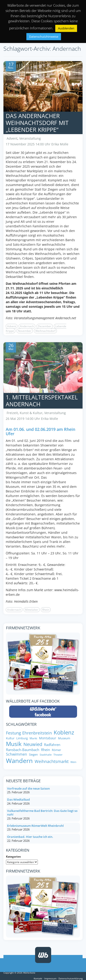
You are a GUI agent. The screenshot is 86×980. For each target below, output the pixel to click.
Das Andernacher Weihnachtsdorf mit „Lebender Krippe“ (37, 123)
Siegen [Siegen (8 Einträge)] (33, 755)
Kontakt (38, 978)
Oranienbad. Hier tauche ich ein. (30, 837)
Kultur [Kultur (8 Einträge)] (10, 738)
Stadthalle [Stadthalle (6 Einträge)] (46, 755)
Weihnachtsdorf (45, 331)
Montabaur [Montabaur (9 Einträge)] (48, 738)
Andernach (27, 326)
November (25, 331)
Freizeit (12, 413)
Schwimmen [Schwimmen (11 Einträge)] (17, 754)
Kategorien (13, 857)
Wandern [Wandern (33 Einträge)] (19, 761)
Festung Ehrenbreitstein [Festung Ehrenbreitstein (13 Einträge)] (29, 733)
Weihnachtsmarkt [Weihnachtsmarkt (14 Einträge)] (52, 761)
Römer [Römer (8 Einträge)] (56, 750)
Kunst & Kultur (31, 413)
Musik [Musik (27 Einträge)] (14, 744)
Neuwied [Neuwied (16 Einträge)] (33, 744)
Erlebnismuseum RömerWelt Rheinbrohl (35, 826)
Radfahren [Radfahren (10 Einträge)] (52, 745)
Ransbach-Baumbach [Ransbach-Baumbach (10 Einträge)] (23, 750)
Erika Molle (60, 144)
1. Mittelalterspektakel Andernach (42, 401)
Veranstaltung (30, 138)
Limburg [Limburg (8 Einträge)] (22, 738)
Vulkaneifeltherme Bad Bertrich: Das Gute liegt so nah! (42, 813)
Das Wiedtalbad (18, 799)
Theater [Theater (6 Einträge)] (58, 755)
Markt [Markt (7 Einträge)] (33, 738)
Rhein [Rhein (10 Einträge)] (46, 750)
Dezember (45, 326)
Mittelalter (32, 610)
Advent (12, 138)
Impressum (50, 978)
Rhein (46, 610)
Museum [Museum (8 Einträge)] (64, 738)
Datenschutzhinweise (44, 37)
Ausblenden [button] (66, 28)
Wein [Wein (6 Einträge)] (73, 762)
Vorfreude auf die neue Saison (28, 788)
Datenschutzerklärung (71, 978)
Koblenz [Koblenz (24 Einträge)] (64, 732)
